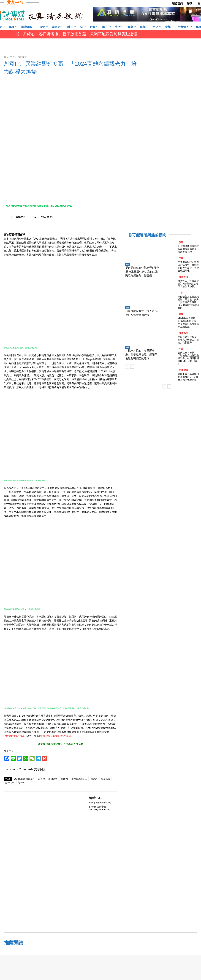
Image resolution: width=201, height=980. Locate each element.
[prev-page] (127, 367)
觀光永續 (106, 779)
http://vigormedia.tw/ (100, 803)
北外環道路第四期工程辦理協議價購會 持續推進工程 (188, 249)
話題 (128, 308)
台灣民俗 (183, 333)
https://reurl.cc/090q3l (58, 736)
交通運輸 (183, 370)
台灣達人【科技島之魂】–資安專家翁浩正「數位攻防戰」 (188, 284)
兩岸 (181, 349)
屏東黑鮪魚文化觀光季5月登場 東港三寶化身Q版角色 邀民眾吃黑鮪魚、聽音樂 (142, 272)
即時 (128, 264)
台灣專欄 (183, 277)
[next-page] (132, 367)
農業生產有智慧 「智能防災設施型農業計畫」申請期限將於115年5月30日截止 (188, 358)
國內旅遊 (22, 57)
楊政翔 (64, 779)
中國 (181, 258)
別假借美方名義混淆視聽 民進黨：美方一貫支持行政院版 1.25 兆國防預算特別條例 (188, 302)
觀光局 (94, 779)
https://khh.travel (15, 736)
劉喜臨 (42, 779)
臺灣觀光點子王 (79, 779)
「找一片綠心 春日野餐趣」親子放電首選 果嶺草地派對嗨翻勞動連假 (74, 34)
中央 (181, 293)
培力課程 (53, 779)
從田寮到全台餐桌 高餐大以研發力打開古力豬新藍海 (188, 340)
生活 (12, 57)
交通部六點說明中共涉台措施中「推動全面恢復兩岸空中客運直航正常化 (188, 266)
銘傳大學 (10, 782)
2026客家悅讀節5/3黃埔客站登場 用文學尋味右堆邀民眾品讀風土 (188, 322)
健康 (128, 347)
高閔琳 (21, 782)
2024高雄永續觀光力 (24, 779)
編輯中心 (21, 217)
